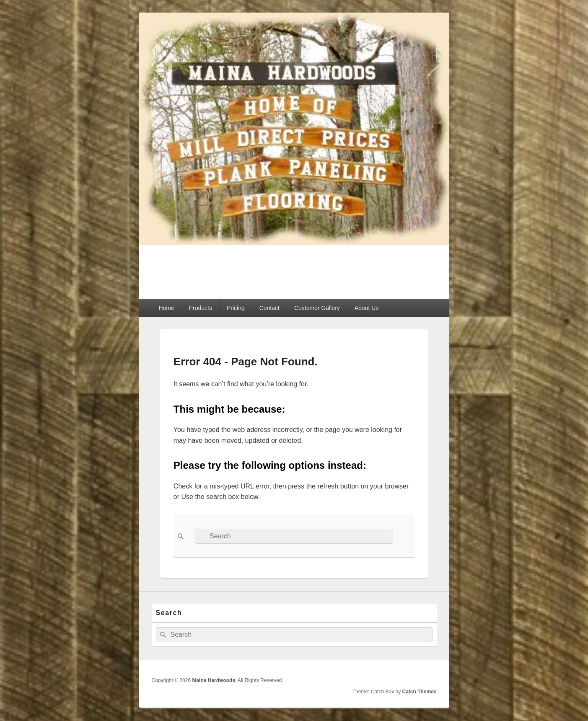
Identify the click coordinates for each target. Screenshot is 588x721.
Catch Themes (419, 692)
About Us (367, 308)
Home (166, 308)
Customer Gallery (317, 308)
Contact (269, 308)
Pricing (236, 308)
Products (201, 308)
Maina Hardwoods (216, 267)
